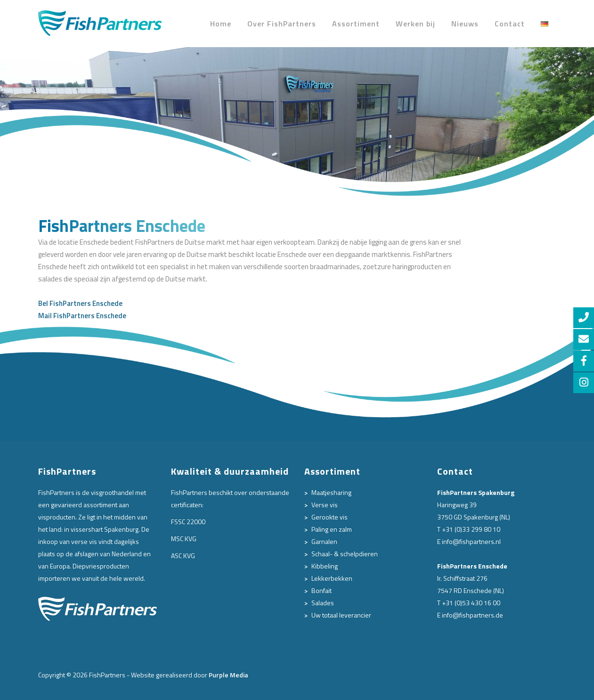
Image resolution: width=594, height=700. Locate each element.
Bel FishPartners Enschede (80, 303)
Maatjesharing (331, 492)
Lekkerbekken (332, 578)
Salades (323, 603)
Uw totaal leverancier (341, 615)
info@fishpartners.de (472, 615)
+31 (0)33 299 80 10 (471, 529)
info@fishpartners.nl (471, 541)
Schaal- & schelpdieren (345, 554)
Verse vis (325, 505)
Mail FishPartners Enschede (82, 316)
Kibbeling (325, 566)
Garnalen (324, 541)
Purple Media (228, 675)
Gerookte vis (330, 517)
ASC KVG (183, 556)
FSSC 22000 (188, 522)
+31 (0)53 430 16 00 (471, 603)
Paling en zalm (332, 529)
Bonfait (321, 590)
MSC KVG (184, 539)
